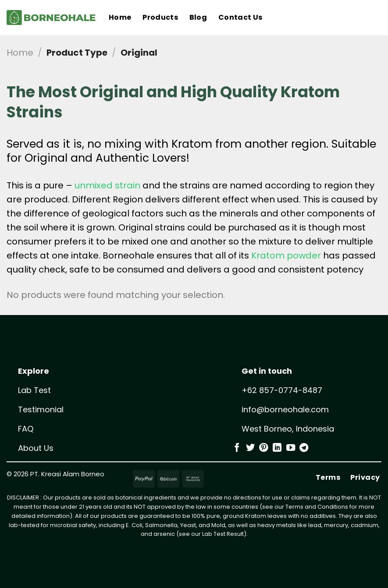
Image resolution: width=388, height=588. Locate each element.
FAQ (26, 429)
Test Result (229, 534)
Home (120, 17)
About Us (36, 448)
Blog (198, 17)
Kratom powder (286, 255)
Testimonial (41, 409)
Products (160, 17)
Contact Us (240, 17)
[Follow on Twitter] (250, 448)
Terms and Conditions (317, 507)
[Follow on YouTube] (291, 448)
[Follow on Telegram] (304, 448)
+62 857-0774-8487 (282, 390)
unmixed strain (107, 185)
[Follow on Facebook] (237, 448)
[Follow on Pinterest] (263, 448)
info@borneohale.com (285, 409)
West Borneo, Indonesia (288, 429)
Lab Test (34, 390)
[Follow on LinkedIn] (277, 448)
